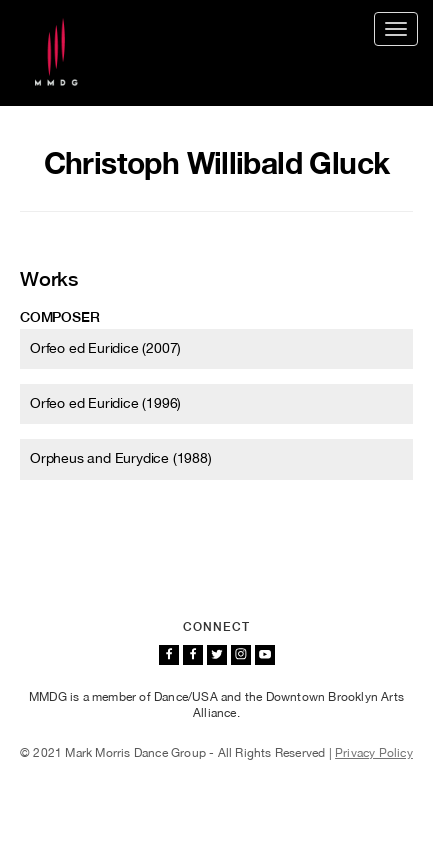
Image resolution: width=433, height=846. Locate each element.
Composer (59, 317)
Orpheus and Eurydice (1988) (121, 458)
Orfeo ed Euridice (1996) (105, 403)
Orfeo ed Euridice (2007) (105, 348)
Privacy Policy (374, 753)
